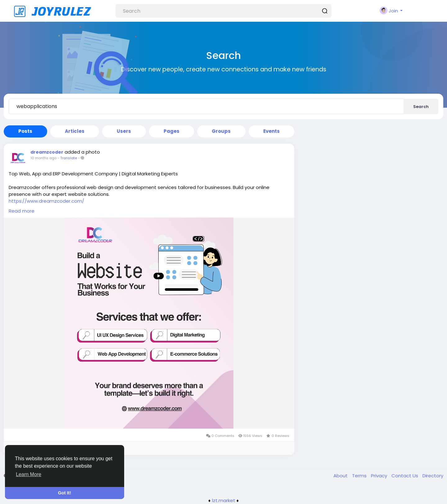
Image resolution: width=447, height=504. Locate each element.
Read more (22, 211)
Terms (360, 476)
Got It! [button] (65, 493)
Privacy (380, 476)
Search (421, 107)
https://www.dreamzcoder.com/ (46, 201)
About (341, 476)
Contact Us (405, 476)
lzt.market (224, 500)
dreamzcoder (47, 152)
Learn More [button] (29, 474)
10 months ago (43, 158)
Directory (433, 476)
